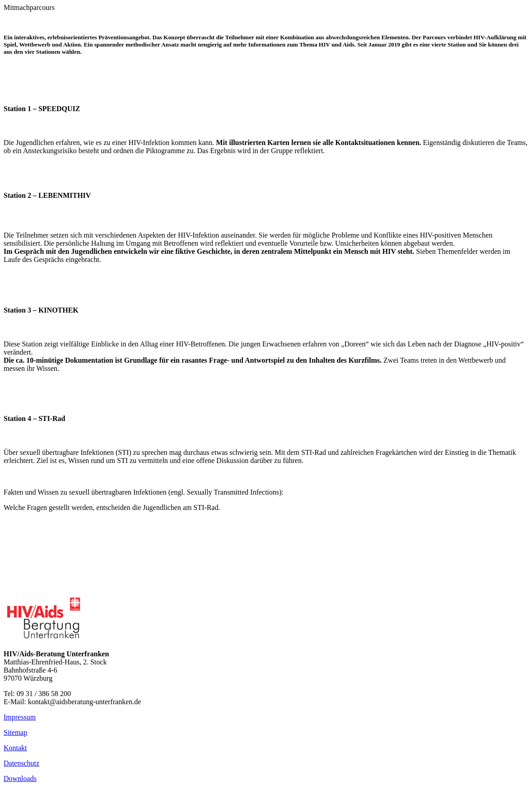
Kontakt (15, 748)
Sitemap (15, 732)
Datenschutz (21, 763)
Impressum (20, 717)
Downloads (20, 778)
